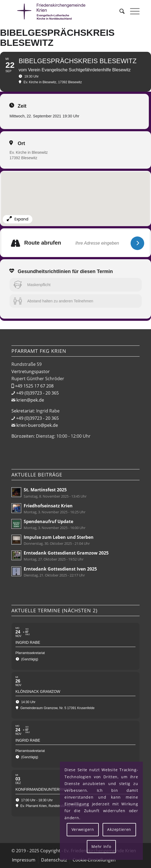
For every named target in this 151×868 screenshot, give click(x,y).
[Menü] (132, 11)
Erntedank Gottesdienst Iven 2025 (60, 569)
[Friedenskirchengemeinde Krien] (63, 11)
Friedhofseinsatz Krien (48, 506)
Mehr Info (101, 846)
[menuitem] (119, 11)
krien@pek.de (30, 400)
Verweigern (83, 829)
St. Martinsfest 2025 (45, 490)
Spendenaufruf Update (48, 521)
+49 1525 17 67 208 (34, 386)
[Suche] (119, 11)
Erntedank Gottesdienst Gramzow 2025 (66, 553)
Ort (21, 143)
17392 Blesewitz (23, 158)
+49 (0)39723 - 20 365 (37, 393)
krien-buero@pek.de (37, 425)
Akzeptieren (119, 829)
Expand (18, 219)
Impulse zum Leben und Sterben (59, 537)
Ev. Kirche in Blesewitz (29, 152)
